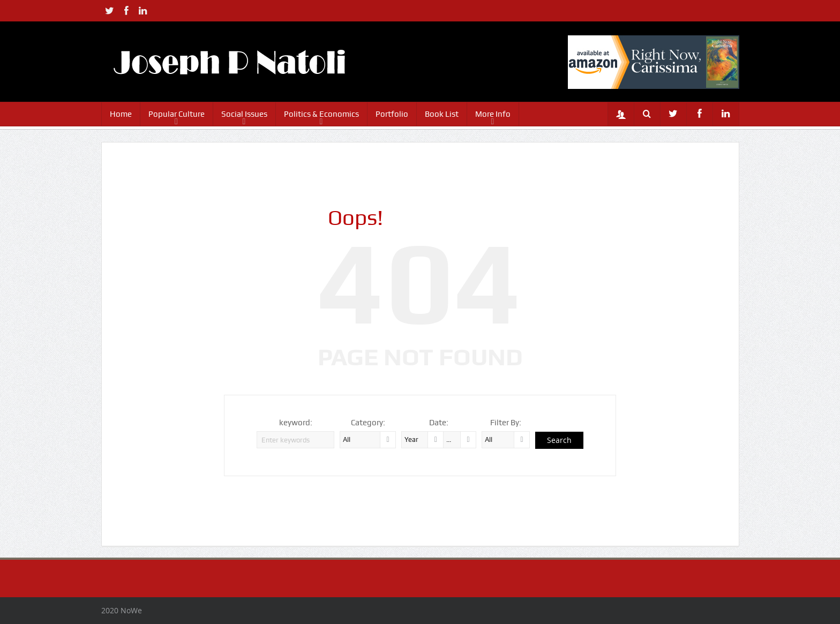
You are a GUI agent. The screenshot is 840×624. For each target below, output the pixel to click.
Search (559, 440)
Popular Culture (177, 114)
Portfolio (392, 114)
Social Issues (244, 114)
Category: (368, 423)
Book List (442, 114)
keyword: (296, 423)
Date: (439, 423)
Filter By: (506, 423)
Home (121, 114)
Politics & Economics (321, 114)
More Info (493, 114)
